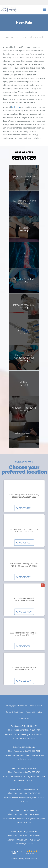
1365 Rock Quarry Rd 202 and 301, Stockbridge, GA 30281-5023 (24, 496)
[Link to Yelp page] (43, 585)
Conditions (32, 37)
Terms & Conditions (14, 712)
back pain (15, 107)
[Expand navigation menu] (45, 10)
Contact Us (24, 718)
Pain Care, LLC (8, 37)
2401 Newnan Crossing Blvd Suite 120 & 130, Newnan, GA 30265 (24, 565)
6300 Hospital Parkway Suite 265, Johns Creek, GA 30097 (24, 634)
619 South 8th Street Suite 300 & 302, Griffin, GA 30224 (24, 530)
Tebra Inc (23, 706)
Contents (21, 37)
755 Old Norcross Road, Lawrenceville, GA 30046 (24, 599)
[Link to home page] (21, 10)
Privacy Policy (36, 706)
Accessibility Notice (34, 712)
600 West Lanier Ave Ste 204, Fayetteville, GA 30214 (24, 669)
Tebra (35, 859)
